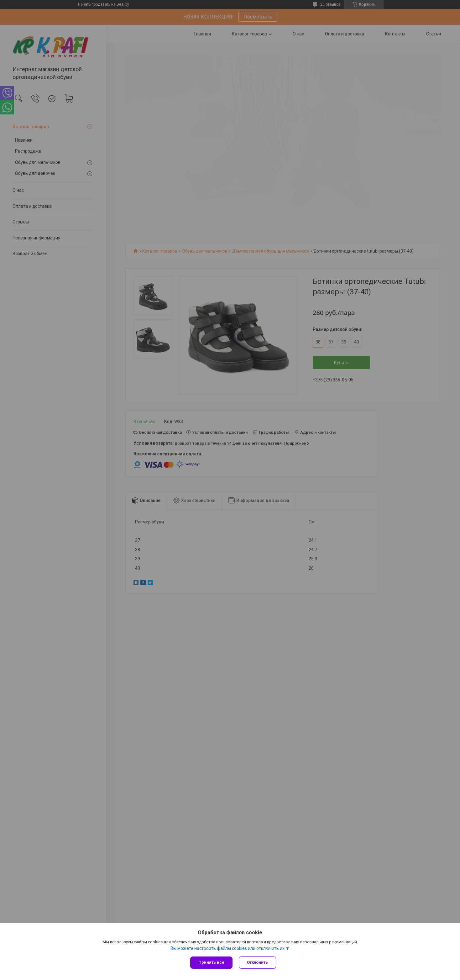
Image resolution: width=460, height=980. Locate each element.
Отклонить (257, 962)
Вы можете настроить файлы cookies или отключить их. (228, 948)
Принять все (211, 962)
